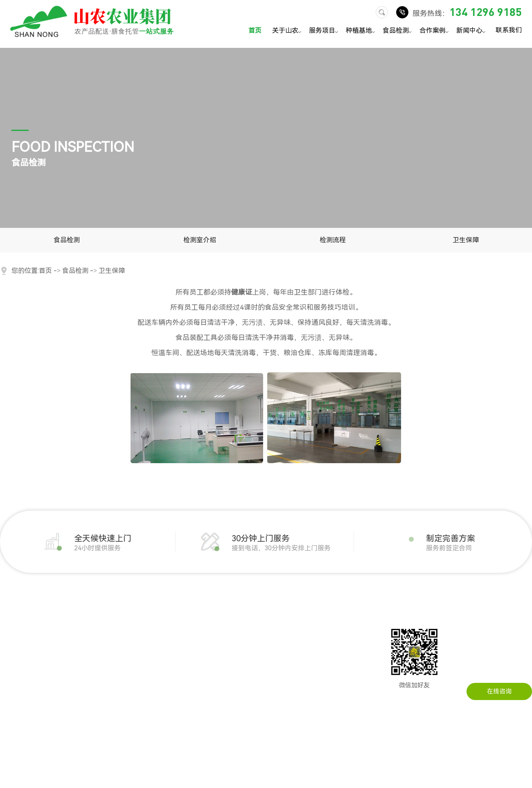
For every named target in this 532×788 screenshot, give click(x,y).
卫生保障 (466, 240)
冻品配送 (77, 673)
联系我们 (509, 30)
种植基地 (362, 31)
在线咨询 (499, 691)
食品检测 (398, 31)
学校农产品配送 (151, 673)
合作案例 (435, 31)
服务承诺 (12, 698)
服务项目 (325, 31)
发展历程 (12, 636)
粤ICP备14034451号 (324, 776)
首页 (255, 30)
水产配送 (77, 698)
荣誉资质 (12, 673)
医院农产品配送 (151, 698)
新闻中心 (472, 31)
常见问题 (238, 648)
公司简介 (12, 624)
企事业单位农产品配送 (160, 636)
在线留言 (302, 636)
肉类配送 (77, 636)
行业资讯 (238, 636)
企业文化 (12, 648)
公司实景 (12, 661)
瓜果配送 (77, 661)
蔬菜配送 (77, 624)
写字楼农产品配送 (154, 685)
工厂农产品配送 (151, 648)
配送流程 (12, 685)
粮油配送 (77, 648)
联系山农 (302, 624)
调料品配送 (80, 710)
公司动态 (238, 624)
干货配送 (77, 685)
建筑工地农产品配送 (157, 661)
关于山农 (288, 31)
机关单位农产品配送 (157, 624)
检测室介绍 (200, 240)
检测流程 (333, 240)
